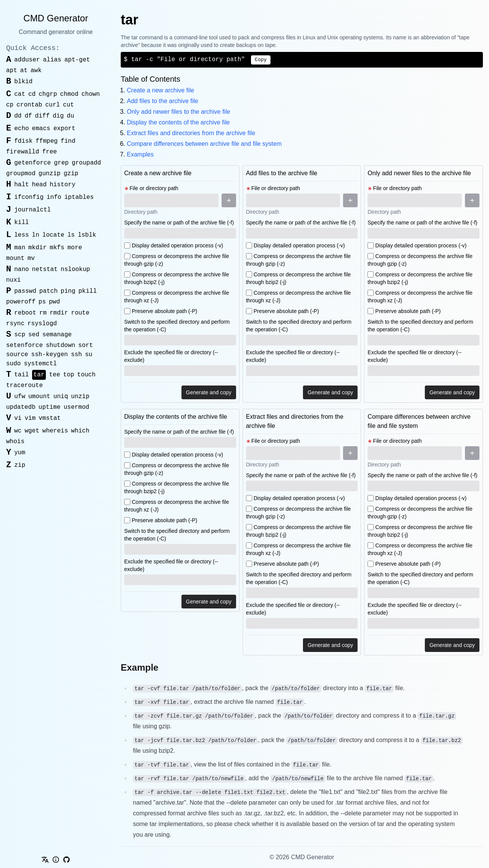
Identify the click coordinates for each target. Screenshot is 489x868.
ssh (77, 355)
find (68, 141)
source (17, 355)
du (70, 116)
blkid (23, 82)
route (80, 313)
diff (42, 116)
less (21, 235)
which (80, 431)
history (62, 185)
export (65, 129)
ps (42, 302)
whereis (55, 431)
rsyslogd (42, 324)
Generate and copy (209, 392)
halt (21, 185)
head (39, 185)
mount (15, 258)
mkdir (37, 248)
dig (58, 116)
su (88, 355)
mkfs (57, 248)
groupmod (21, 174)
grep (61, 163)
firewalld (23, 152)
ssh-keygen (50, 355)
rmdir (59, 313)
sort (86, 345)
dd (18, 116)
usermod (76, 407)
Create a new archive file (160, 90)
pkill (87, 291)
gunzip (50, 174)
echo (21, 129)
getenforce (32, 163)
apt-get (77, 60)
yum (20, 453)
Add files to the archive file (163, 101)
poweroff (21, 302)
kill (21, 223)
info (54, 197)
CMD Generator (56, 18)
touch (86, 375)
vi (18, 418)
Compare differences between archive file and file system (204, 144)
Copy (261, 60)
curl (52, 105)
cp (10, 105)
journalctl (32, 210)
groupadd (87, 163)
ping (68, 291)
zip (20, 465)
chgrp (48, 94)
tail (21, 375)
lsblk (87, 235)
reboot (25, 313)
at (24, 71)
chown (91, 94)
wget (32, 431)
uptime (50, 407)
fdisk (23, 141)
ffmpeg (47, 141)
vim (30, 418)
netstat (45, 269)
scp (20, 335)
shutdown (61, 345)
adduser (27, 60)
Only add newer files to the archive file (178, 112)
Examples (140, 154)
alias (52, 60)
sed (34, 335)
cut (69, 105)
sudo (13, 364)
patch (49, 291)
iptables (79, 197)
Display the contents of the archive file (178, 122)
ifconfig (29, 197)
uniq (61, 397)
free (49, 152)
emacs (41, 129)
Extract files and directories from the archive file (191, 133)
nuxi (13, 280)
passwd (25, 291)
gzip (71, 174)
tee (54, 375)
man (20, 248)
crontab (29, 105)
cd (32, 94)
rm (43, 313)
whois (15, 442)
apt (12, 71)
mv (31, 258)
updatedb (21, 407)
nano (21, 269)
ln (36, 235)
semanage (57, 335)
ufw (20, 397)
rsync (15, 324)
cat (20, 94)
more (74, 248)
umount (39, 397)
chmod (69, 94)
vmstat (50, 418)
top (69, 375)
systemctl (40, 364)
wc (18, 431)
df (28, 116)
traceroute (24, 386)
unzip (80, 397)
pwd (54, 302)
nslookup (75, 269)
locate (53, 235)
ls (71, 235)
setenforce (24, 345)
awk (36, 71)
